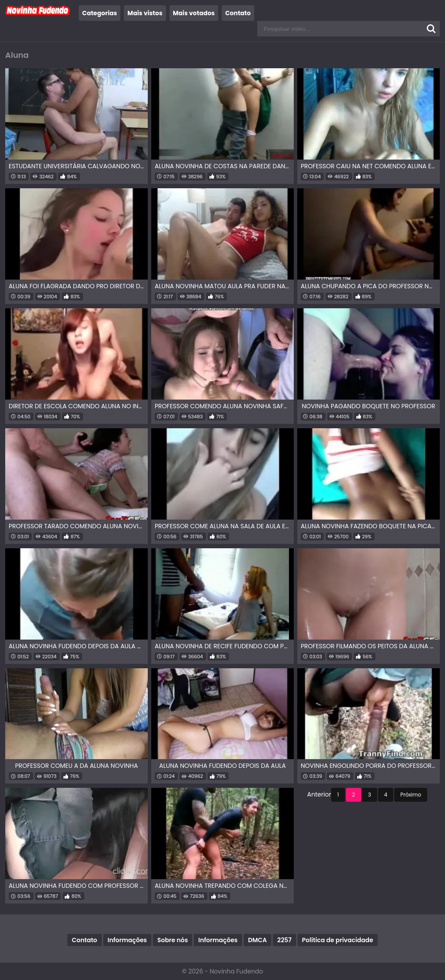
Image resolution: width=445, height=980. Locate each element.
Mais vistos (145, 13)
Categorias (100, 13)
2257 (284, 940)
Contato (238, 13)
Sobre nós (173, 940)
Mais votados (194, 13)
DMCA (257, 940)
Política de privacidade (338, 940)
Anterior (319, 794)
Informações (127, 940)
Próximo (411, 795)
